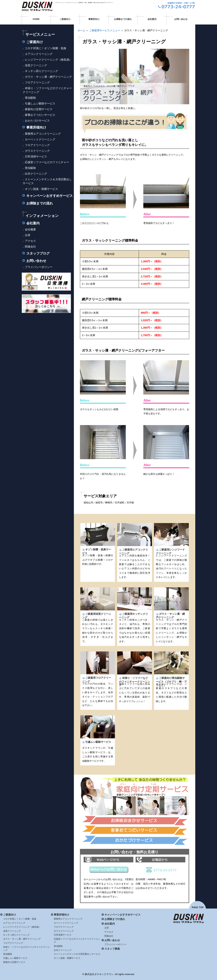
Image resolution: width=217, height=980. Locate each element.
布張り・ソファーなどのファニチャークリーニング (134, 682)
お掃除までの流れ (123, 19)
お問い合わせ (181, 19)
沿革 (28, 235)
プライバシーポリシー (39, 267)
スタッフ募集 (111, 949)
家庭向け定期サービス (39, 109)
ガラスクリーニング (37, 151)
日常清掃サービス (36, 156)
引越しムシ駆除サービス (40, 103)
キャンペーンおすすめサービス (47, 196)
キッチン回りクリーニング (41, 71)
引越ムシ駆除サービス (97, 742)
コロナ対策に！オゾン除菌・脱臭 (46, 48)
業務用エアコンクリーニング (43, 134)
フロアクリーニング (37, 82)
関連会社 (30, 247)
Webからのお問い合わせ (109, 869)
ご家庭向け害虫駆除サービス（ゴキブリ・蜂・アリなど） (171, 682)
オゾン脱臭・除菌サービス (41, 189)
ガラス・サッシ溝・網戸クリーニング (48, 77)
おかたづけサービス (37, 121)
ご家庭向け (65, 19)
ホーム (81, 30)
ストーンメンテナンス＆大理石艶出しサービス (77, 954)
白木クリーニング (36, 174)
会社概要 (30, 229)
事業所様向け (34, 127)
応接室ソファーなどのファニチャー (47, 162)
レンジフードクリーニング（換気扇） (48, 60)
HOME (36, 19)
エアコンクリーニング (39, 54)
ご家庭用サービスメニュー (105, 30)
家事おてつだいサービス (40, 115)
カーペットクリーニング (40, 139)
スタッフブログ (36, 253)
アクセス (30, 241)
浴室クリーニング (36, 65)
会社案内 (152, 19)
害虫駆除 (30, 98)
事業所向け (94, 19)
